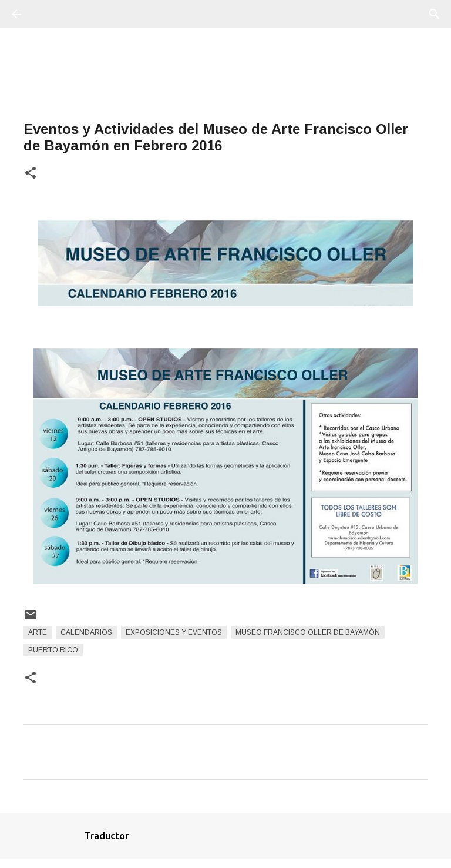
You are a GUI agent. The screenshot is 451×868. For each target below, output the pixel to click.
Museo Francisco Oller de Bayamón (308, 632)
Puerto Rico (53, 650)
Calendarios (86, 632)
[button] (31, 174)
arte (38, 632)
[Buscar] (49, 14)
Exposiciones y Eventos (174, 632)
